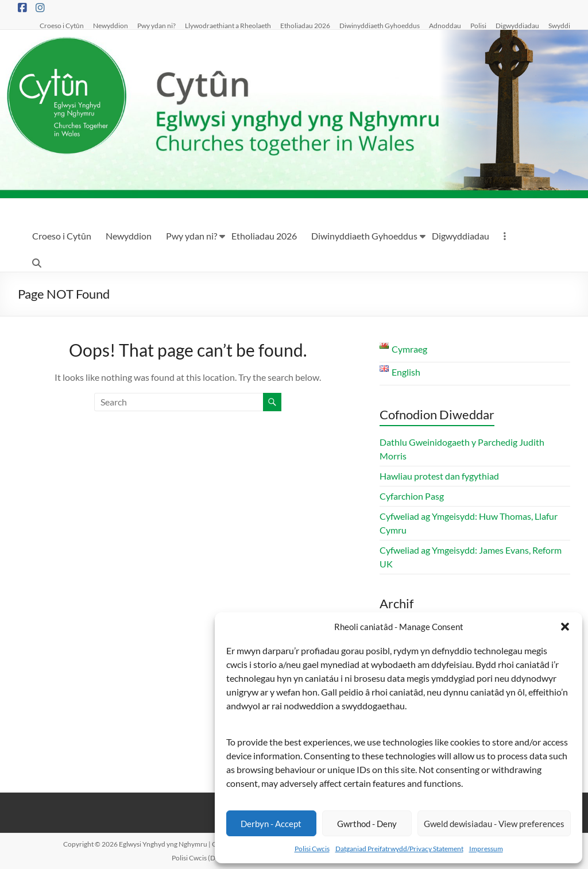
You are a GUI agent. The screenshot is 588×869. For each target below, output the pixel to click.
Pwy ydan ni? (156, 25)
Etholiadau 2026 (305, 25)
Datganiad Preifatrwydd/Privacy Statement (399, 849)
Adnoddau (445, 25)
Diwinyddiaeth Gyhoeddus (380, 25)
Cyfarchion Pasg (412, 496)
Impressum (486, 849)
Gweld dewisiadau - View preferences (494, 824)
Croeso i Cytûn (62, 25)
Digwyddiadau (517, 25)
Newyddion (111, 25)
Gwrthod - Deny (367, 824)
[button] (565, 627)
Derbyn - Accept (271, 824)
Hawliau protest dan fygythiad (439, 476)
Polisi (478, 25)
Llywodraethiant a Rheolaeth (228, 25)
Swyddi (559, 25)
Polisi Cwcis (312, 849)
